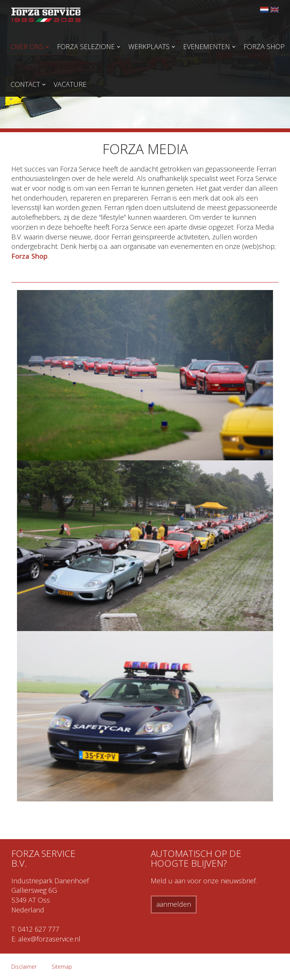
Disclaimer (24, 967)
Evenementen (207, 46)
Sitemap (62, 967)
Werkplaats (149, 46)
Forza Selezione (86, 46)
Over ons (27, 46)
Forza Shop (264, 46)
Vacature (70, 84)
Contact (25, 84)
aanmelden (174, 904)
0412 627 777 (39, 929)
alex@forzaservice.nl (49, 939)
